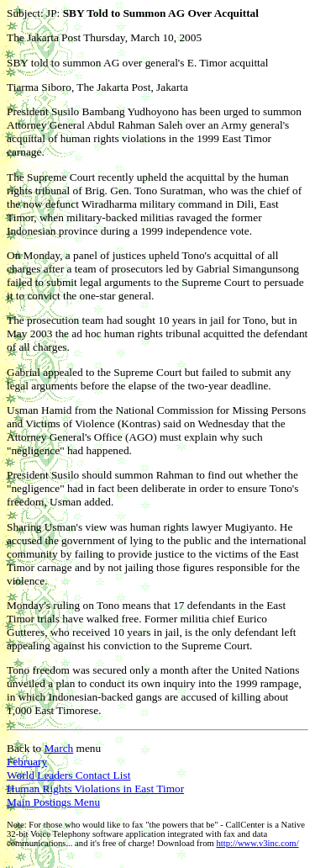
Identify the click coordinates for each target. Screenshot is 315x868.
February (27, 762)
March (58, 748)
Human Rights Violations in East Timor (95, 789)
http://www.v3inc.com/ (257, 843)
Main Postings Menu (53, 802)
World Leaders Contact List (68, 775)
